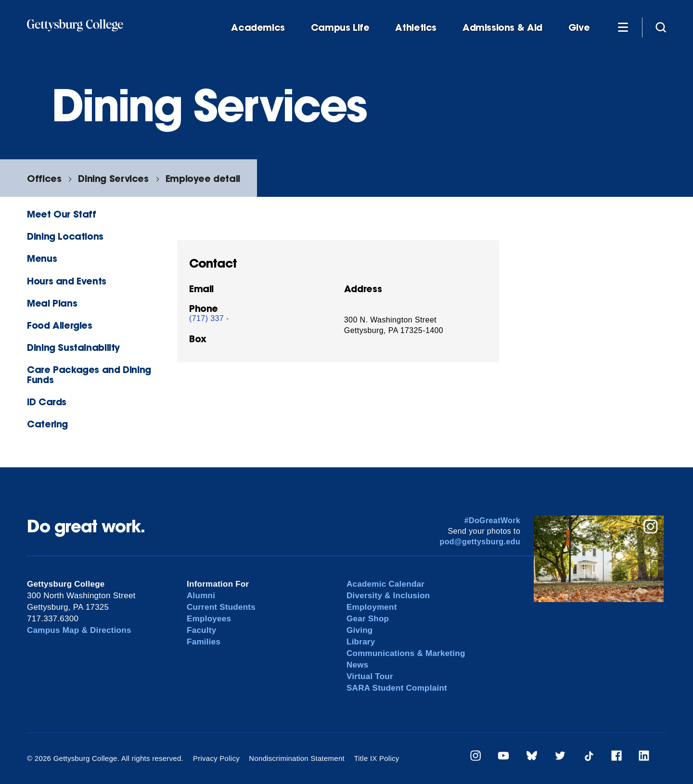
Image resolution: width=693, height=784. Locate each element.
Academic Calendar (385, 584)
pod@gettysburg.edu (480, 542)
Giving (359, 630)
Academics (258, 28)
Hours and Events (67, 281)
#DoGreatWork (493, 521)
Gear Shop (368, 619)
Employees (209, 619)
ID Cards (47, 402)
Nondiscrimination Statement (297, 758)
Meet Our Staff (62, 214)
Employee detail (203, 178)
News (357, 665)
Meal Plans (52, 303)
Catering (47, 424)
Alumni (201, 596)
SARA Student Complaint (397, 688)
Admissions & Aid (502, 28)
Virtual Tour (370, 676)
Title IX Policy (376, 758)
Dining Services (113, 178)
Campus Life (340, 28)
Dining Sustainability (73, 347)
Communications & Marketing (406, 653)
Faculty (201, 630)
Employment (372, 607)
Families (204, 642)
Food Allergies (60, 325)
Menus (42, 258)
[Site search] (661, 27)
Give (579, 28)
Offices (44, 178)
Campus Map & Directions (79, 630)
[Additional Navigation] (623, 27)
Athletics (416, 28)
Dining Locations (65, 236)
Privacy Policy (216, 758)
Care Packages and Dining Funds (89, 374)
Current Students (221, 607)
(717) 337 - (209, 318)
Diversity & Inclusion (388, 596)
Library (361, 642)
